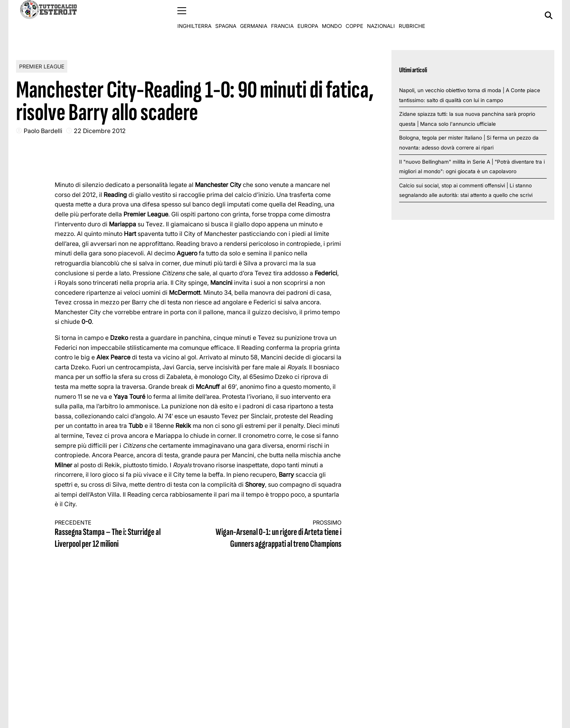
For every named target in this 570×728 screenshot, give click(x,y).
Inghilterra (194, 15)
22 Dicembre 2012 (100, 130)
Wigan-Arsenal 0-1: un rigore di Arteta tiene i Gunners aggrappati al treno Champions (277, 534)
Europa (308, 15)
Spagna (226, 15)
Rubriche (412, 15)
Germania (254, 15)
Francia (282, 15)
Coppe (354, 15)
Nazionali (381, 15)
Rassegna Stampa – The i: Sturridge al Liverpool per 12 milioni (119, 534)
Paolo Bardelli (43, 130)
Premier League (42, 66)
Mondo (332, 15)
